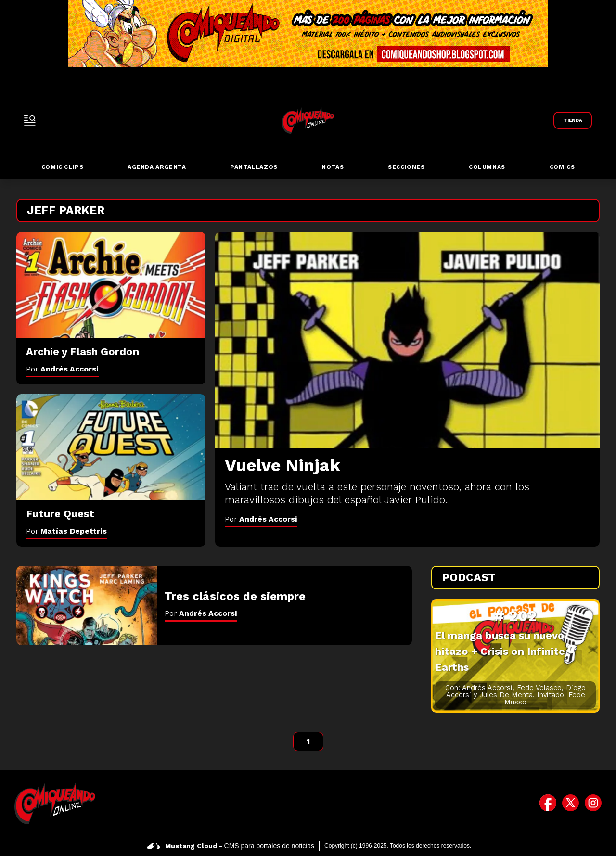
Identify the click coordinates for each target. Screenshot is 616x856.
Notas (333, 167)
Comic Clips (63, 167)
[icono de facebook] (548, 803)
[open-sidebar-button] (30, 120)
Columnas (487, 167)
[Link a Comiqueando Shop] (573, 120)
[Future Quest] (111, 447)
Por (261, 519)
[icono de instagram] (593, 803)
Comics (562, 167)
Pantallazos (254, 167)
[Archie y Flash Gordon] (111, 285)
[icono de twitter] (571, 803)
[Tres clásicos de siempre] (87, 606)
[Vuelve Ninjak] (407, 340)
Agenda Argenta (157, 167)
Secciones (406, 167)
